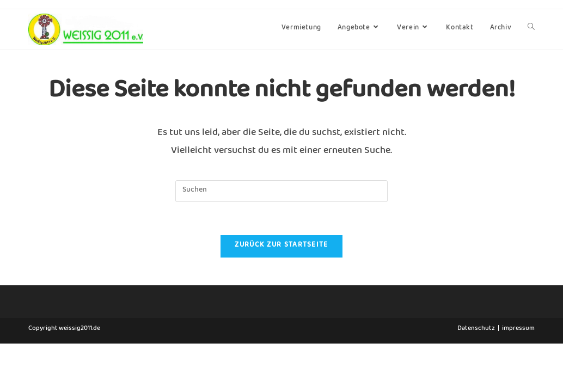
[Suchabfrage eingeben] (281, 191)
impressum (518, 378)
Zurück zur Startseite (281, 246)
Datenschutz (476, 378)
